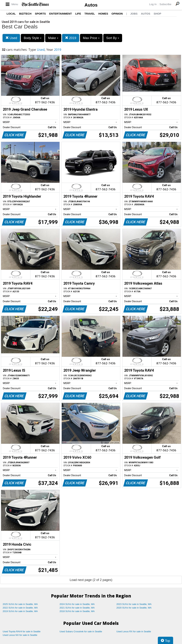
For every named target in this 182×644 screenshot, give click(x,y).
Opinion (117, 14)
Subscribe (165, 4)
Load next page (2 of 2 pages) (91, 580)
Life (78, 14)
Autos (91, 5)
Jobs (134, 14)
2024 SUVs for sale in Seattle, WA (77, 604)
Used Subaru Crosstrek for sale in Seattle (81, 631)
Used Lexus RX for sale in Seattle (134, 631)
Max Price (91, 38)
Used (11, 38)
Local (11, 14)
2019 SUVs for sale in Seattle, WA (20, 611)
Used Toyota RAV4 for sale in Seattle (22, 631)
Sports (40, 14)
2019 (71, 38)
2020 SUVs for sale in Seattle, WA (134, 608)
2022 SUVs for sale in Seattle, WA (20, 608)
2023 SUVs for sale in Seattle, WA (134, 604)
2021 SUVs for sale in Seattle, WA (77, 608)
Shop (157, 14)
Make (53, 38)
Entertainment (61, 14)
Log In (153, 4)
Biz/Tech (25, 14)
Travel (90, 14)
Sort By (113, 38)
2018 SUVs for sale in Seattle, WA (77, 611)
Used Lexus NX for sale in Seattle (20, 635)
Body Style (33, 38)
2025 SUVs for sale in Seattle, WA (20, 604)
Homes (103, 14)
